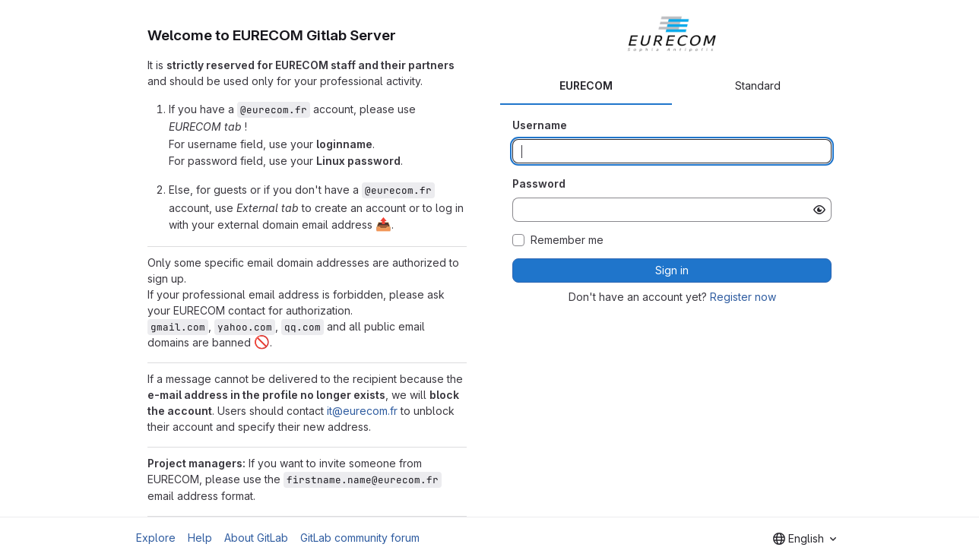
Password (539, 184)
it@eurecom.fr (362, 411)
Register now (743, 297)
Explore (156, 538)
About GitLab (256, 538)
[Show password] (819, 210)
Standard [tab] (758, 85)
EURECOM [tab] (586, 85)
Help (200, 538)
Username (540, 125)
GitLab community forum (360, 538)
